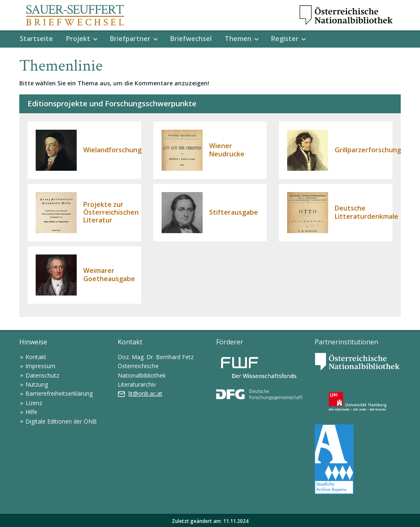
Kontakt (36, 357)
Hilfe (31, 412)
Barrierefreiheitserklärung (59, 393)
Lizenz (34, 403)
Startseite (36, 39)
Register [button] (285, 39)
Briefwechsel (191, 39)
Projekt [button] (78, 39)
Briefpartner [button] (130, 39)
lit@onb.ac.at (145, 393)
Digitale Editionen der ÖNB (61, 421)
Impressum (40, 366)
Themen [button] (238, 39)
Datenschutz (42, 375)
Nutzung (37, 384)
